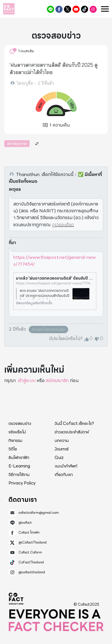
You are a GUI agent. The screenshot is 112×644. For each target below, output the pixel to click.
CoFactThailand (85, 9)
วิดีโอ (13, 449)
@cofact (50, 9)
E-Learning (19, 466)
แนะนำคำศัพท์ (66, 466)
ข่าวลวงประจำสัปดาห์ (72, 432)
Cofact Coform (76, 9)
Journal (62, 449)
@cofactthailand (93, 9)
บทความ (62, 440)
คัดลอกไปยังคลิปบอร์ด (48, 329)
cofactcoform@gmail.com (39, 513)
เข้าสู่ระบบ (27, 380)
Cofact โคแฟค (59, 9)
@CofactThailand (68, 9)
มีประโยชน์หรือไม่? (66, 339)
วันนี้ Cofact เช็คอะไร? (74, 423)
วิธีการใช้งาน (19, 475)
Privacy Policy (22, 483)
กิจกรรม (15, 440)
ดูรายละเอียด (63, 225)
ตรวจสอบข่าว (20, 423)
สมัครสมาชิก (57, 380)
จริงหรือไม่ (17, 432)
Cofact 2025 (16, 599)
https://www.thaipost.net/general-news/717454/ (55, 261)
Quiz (59, 458)
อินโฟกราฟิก (19, 458)
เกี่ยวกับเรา (64, 475)
